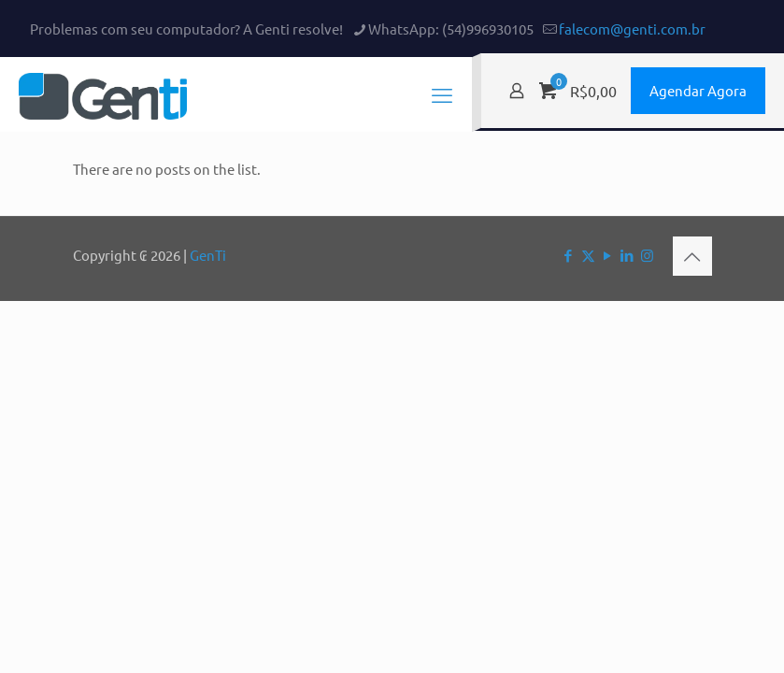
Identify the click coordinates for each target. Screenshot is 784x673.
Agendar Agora (698, 90)
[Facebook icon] (569, 255)
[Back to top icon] (692, 256)
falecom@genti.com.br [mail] (632, 29)
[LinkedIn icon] (627, 255)
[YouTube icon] (608, 255)
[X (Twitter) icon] (588, 255)
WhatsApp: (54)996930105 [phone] (451, 29)
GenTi (208, 255)
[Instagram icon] (647, 255)
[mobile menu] (442, 94)
